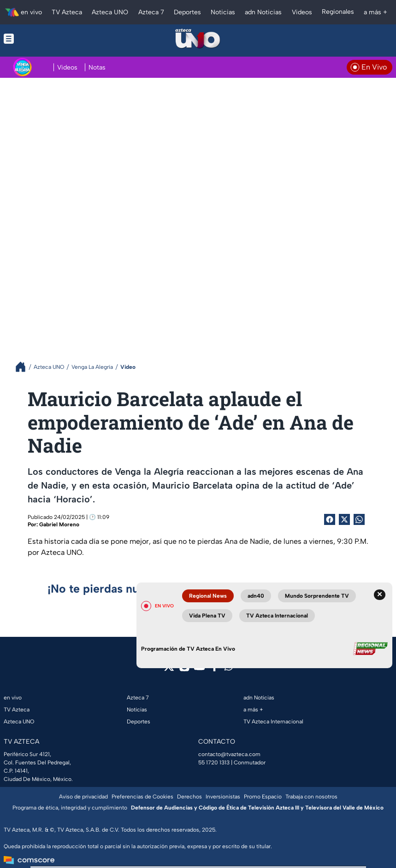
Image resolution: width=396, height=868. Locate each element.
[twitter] (169, 669)
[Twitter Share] (344, 519)
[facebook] (215, 669)
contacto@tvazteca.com (229, 754)
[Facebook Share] (330, 519)
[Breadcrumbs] (24, 367)
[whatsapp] (229, 668)
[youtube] (199, 669)
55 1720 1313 (214, 763)
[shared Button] (359, 519)
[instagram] (184, 669)
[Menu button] (43, 39)
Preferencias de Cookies (142, 797)
